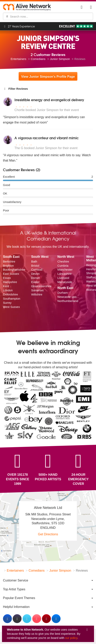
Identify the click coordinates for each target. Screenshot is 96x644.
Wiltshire (37, 294)
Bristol (35, 266)
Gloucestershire (41, 286)
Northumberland (68, 301)
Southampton (12, 299)
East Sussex (11, 274)
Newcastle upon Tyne (69, 297)
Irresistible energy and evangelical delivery (49, 100)
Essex (7, 278)
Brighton (8, 266)
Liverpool (63, 278)
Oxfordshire (10, 294)
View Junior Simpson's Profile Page (48, 77)
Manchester (65, 270)
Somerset (37, 290)
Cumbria (63, 266)
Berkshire (9, 262)
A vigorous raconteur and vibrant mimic (47, 138)
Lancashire (65, 274)
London (8, 290)
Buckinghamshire (14, 270)
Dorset (35, 278)
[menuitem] (48, 580)
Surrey (7, 303)
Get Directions (48, 534)
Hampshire (10, 282)
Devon (35, 274)
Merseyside (65, 282)
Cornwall (37, 270)
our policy (71, 638)
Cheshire (63, 262)
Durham (63, 293)
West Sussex (11, 307)
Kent (6, 286)
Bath (34, 262)
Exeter (35, 282)
